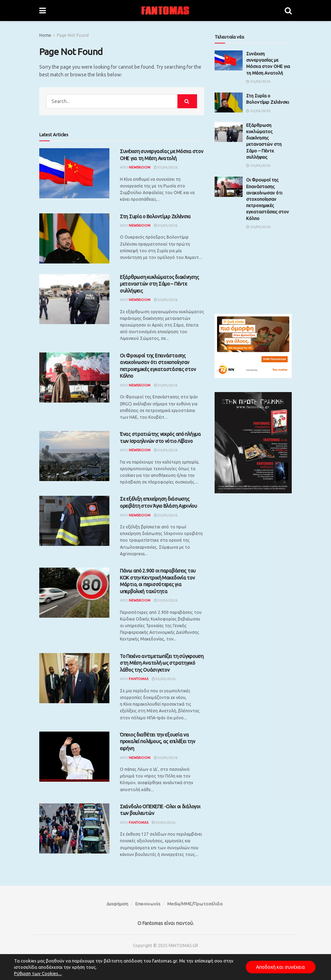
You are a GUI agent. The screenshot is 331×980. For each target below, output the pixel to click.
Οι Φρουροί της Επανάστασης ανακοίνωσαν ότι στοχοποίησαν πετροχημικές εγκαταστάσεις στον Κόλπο (268, 199)
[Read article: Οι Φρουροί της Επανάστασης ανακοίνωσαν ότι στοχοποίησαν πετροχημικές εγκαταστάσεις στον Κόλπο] (74, 378)
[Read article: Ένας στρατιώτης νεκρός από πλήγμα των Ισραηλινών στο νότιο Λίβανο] (74, 456)
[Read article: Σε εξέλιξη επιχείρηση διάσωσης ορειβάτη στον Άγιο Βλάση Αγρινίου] (74, 521)
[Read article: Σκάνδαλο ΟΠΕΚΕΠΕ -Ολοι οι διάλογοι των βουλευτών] (74, 828)
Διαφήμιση (117, 904)
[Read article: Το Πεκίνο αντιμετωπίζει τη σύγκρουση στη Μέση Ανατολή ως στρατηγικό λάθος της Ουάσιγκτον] (74, 678)
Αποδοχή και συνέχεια (281, 967)
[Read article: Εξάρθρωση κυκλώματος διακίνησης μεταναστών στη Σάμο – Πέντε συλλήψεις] (74, 299)
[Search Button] (288, 11)
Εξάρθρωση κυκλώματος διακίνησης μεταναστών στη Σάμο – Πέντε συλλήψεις (159, 284)
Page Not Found (73, 35)
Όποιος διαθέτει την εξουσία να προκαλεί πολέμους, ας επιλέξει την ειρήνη (157, 742)
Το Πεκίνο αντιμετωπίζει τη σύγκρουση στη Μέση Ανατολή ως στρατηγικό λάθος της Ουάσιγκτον (162, 663)
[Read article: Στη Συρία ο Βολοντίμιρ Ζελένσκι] (74, 238)
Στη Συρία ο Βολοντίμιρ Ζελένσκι (155, 217)
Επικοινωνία (148, 904)
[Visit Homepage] (165, 11)
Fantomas (139, 679)
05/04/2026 (166, 167)
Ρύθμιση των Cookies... (38, 973)
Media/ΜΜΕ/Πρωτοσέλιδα (195, 904)
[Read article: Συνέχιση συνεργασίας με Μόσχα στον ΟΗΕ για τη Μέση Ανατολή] (74, 173)
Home (45, 35)
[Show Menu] (43, 11)
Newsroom (140, 167)
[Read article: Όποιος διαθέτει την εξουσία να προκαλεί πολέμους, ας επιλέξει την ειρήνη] (74, 757)
